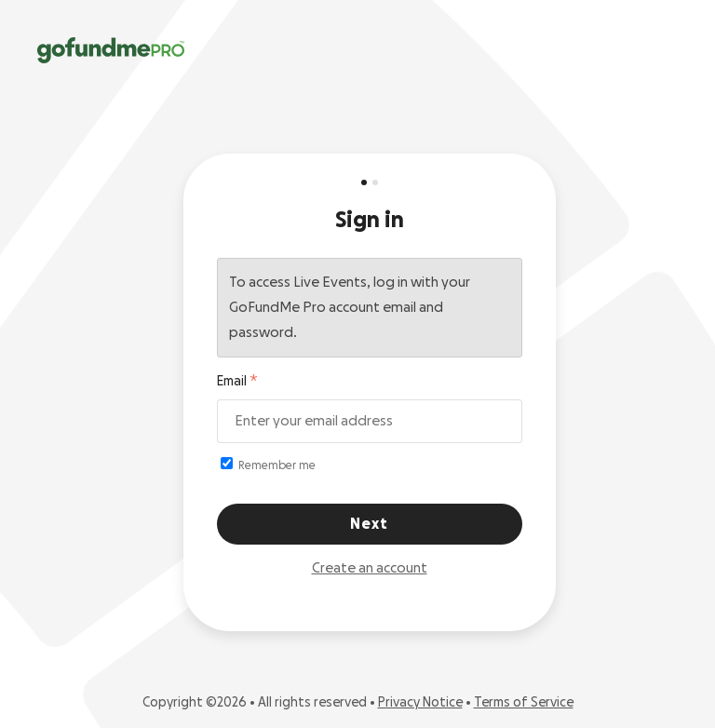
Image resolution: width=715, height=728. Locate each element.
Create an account (370, 568)
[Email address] (370, 421)
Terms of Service (524, 703)
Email (232, 382)
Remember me (268, 464)
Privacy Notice (420, 703)
